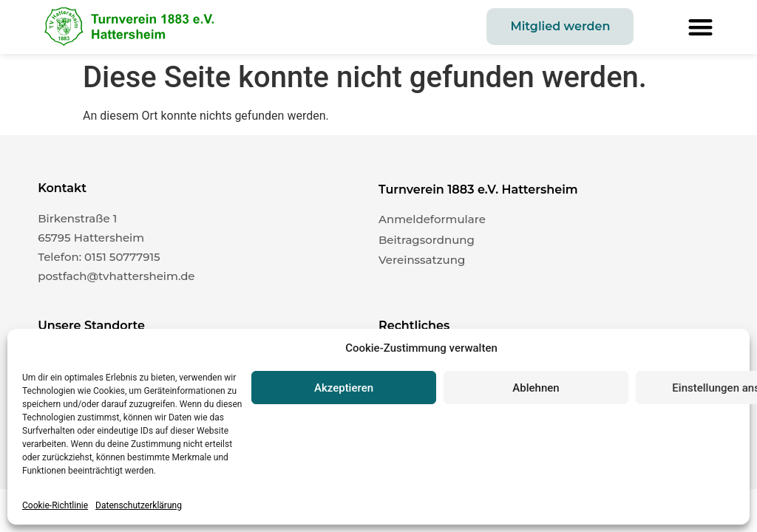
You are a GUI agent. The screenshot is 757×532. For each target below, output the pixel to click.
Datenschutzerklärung (139, 505)
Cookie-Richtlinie (55, 505)
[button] (700, 27)
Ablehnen (536, 388)
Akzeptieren (344, 388)
